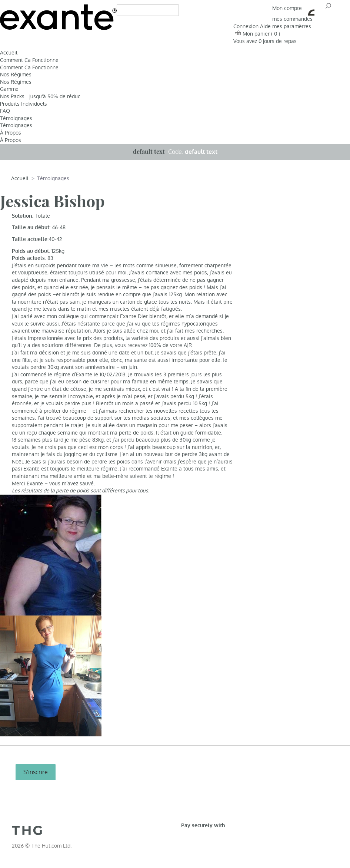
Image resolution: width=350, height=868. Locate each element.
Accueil (9, 53)
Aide (265, 26)
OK (328, 8)
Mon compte (293, 8)
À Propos (11, 133)
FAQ (5, 111)
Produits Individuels (24, 104)
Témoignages (16, 118)
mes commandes (292, 19)
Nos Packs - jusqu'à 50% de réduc (40, 96)
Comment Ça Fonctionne (29, 60)
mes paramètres (292, 26)
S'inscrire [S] (36, 772)
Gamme (9, 89)
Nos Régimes (16, 75)
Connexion (246, 26)
